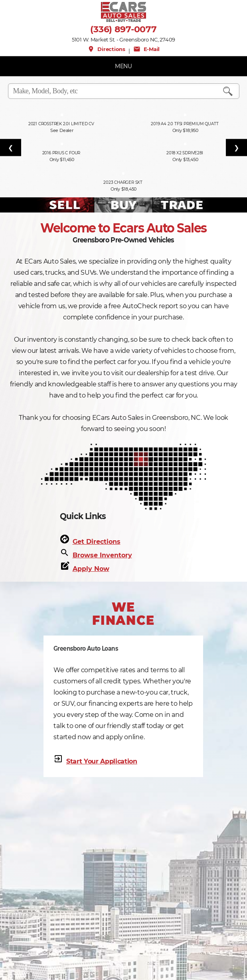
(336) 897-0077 (123, 30)
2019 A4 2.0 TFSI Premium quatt (185, 124)
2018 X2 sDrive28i (185, 153)
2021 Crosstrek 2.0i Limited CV (62, 124)
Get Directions (97, 542)
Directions (106, 49)
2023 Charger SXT (123, 182)
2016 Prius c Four (62, 153)
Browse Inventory (102, 555)
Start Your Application (102, 761)
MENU (123, 66)
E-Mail (146, 49)
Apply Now (91, 569)
